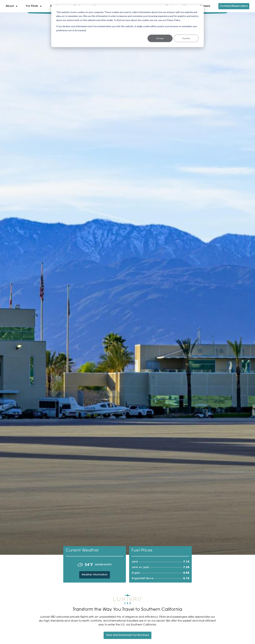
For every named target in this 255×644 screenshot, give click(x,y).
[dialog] (127, 26)
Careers (205, 6)
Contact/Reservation (234, 6)
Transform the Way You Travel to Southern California (128, 610)
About (12, 6)
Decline (186, 38)
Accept (160, 38)
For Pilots (34, 6)
